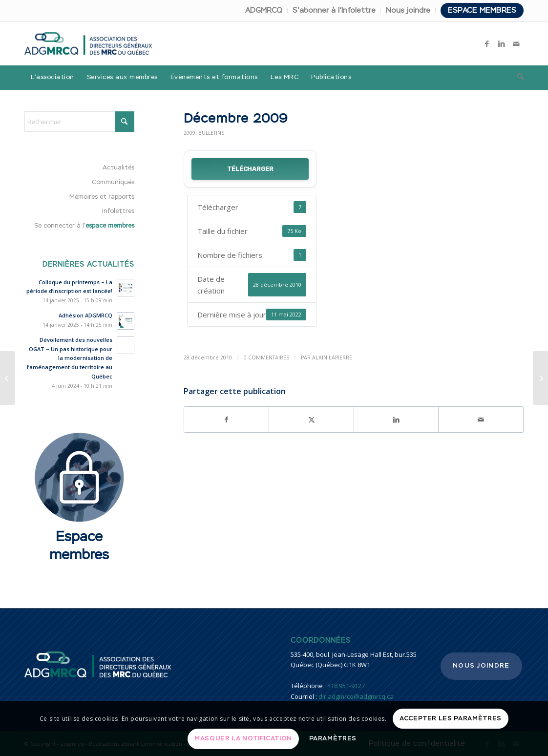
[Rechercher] (517, 78)
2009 (190, 133)
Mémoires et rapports (102, 197)
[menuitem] (264, 11)
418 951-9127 (346, 686)
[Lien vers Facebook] (487, 43)
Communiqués (113, 182)
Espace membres (482, 10)
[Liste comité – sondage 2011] (540, 378)
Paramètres (333, 739)
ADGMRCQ (264, 10)
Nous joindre (408, 10)
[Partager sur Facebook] (227, 420)
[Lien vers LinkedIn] (502, 43)
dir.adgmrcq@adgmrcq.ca (356, 696)
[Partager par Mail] (481, 420)
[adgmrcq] (88, 43)
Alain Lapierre (332, 357)
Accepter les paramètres (451, 719)
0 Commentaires (266, 357)
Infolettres (118, 211)
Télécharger (250, 169)
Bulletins (211, 133)
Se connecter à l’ (84, 226)
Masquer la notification (243, 739)
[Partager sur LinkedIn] (396, 420)
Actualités (118, 168)
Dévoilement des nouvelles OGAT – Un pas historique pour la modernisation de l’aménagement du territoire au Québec (70, 358)
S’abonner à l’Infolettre (334, 10)
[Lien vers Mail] (516, 43)
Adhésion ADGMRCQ (85, 315)
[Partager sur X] (311, 420)
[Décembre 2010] (8, 378)
